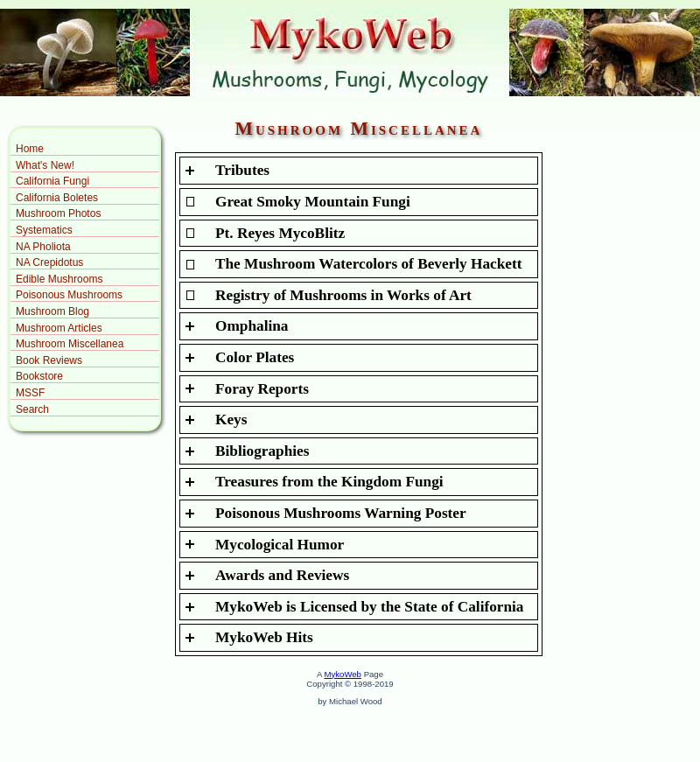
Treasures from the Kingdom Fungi (329, 482)
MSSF (30, 393)
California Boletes (57, 198)
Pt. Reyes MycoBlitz (280, 233)
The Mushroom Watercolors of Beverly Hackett (369, 264)
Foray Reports (262, 389)
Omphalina (252, 326)
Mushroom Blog (52, 311)
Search (32, 409)
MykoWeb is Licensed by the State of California (370, 607)
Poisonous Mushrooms (69, 295)
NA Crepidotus (49, 262)
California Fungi (52, 181)
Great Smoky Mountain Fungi (313, 202)
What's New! (45, 165)
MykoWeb (342, 674)
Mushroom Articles (59, 328)
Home (30, 149)
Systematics (44, 230)
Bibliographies (262, 451)
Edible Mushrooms (59, 279)
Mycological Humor (280, 545)
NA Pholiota (43, 247)
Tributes (242, 170)
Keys (231, 419)
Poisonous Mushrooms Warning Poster (341, 513)
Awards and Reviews (282, 575)
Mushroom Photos (58, 213)
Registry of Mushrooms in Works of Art (343, 295)
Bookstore (39, 376)
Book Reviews (49, 360)
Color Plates (255, 357)
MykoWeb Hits (264, 637)
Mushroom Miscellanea (70, 344)
